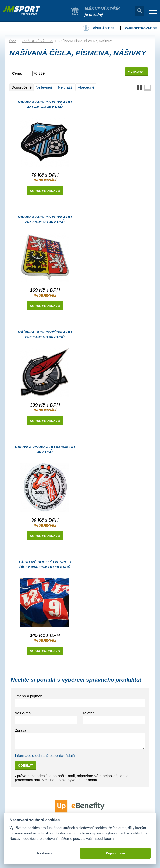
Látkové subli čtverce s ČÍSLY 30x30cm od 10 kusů (45, 564)
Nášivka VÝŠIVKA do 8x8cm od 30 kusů (45, 449)
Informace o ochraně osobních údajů (45, 755)
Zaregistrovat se (141, 28)
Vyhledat (140, 11)
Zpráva (21, 730)
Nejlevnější (45, 87)
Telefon (89, 713)
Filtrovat (136, 72)
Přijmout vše (115, 853)
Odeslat (25, 766)
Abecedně (86, 87)
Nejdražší (66, 87)
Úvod (13, 41)
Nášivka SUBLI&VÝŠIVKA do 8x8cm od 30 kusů (45, 104)
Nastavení (45, 853)
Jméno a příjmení (29, 696)
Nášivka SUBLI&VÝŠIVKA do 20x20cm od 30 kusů (45, 219)
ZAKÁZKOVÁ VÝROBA (37, 41)
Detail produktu (45, 191)
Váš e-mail (24, 713)
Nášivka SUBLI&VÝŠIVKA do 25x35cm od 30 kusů (45, 334)
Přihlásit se (104, 28)
